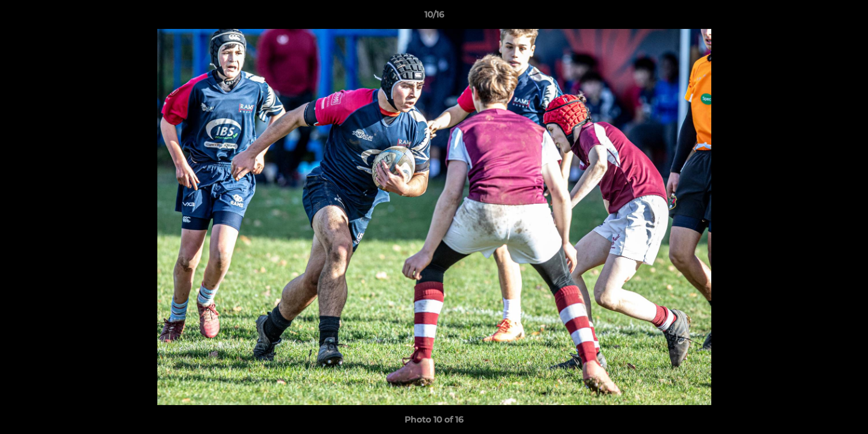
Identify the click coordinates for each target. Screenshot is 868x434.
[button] (846, 17)
